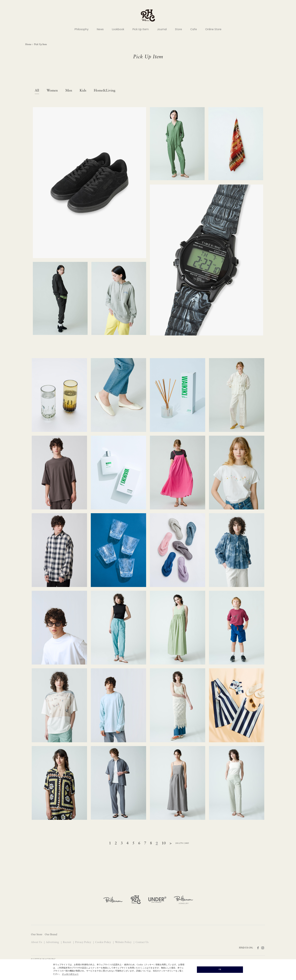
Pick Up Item (141, 29)
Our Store (37, 935)
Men (69, 91)
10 (164, 843)
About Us (37, 942)
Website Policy (124, 942)
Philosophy (82, 29)
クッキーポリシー (70, 974)
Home (28, 45)
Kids (83, 91)
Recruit (67, 942)
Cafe (194, 29)
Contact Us (142, 942)
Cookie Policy (104, 942)
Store (178, 29)
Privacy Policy (84, 942)
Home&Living (105, 91)
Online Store (213, 29)
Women (52, 91)
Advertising (53, 942)
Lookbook (118, 29)
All (37, 91)
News (100, 29)
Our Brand (51, 935)
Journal (162, 29)
